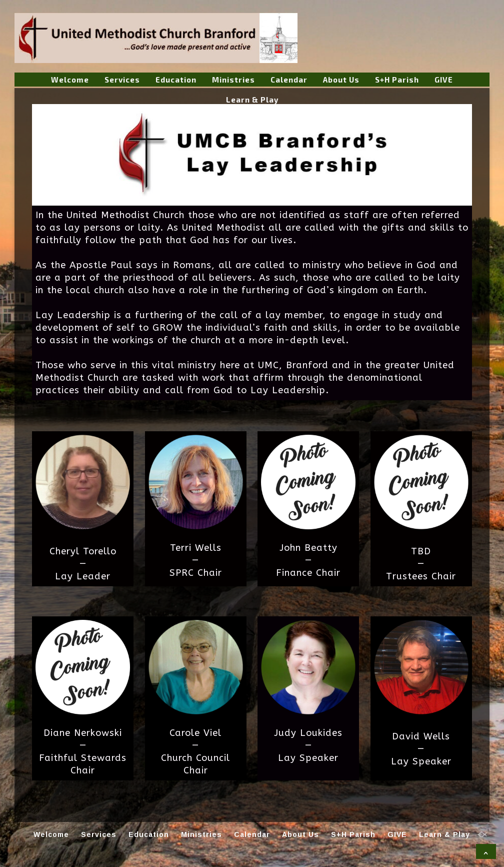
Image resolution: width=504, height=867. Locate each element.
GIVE (444, 80)
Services (122, 80)
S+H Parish (397, 80)
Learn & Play (252, 100)
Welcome (70, 80)
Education (176, 80)
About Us (341, 80)
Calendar (289, 80)
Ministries (233, 80)
